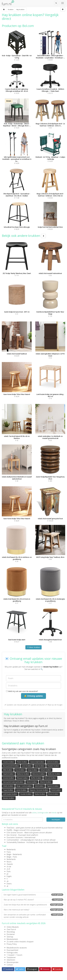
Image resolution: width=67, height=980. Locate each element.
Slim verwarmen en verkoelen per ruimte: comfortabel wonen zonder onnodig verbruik (33, 916)
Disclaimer (11, 934)
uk (8, 881)
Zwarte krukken (8, 774)
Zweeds (10, 864)
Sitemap (10, 937)
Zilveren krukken (46, 782)
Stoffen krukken (36, 778)
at (7, 886)
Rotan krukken (40, 766)
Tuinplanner (11, 957)
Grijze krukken (33, 770)
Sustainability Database (16, 842)
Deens (9, 884)
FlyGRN (9, 830)
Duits (9, 871)
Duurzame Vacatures (15, 837)
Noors (9, 862)
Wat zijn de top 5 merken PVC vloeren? (33, 900)
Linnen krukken (21, 790)
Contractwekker (13, 840)
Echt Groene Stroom (15, 833)
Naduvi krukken (40, 794)
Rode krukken (56, 790)
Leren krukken (27, 766)
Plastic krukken (22, 762)
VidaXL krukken (8, 786)
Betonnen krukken (39, 774)
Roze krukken (20, 770)
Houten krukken (9, 762)
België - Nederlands (14, 854)
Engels (9, 876)
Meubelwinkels (12, 939)
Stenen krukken (32, 782)
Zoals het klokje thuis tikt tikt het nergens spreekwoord (33, 905)
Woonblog (11, 932)
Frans (9, 852)
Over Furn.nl (11, 929)
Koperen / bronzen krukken (39, 790)
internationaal (30, 837)
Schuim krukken (46, 770)
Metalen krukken (9, 798)
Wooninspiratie (13, 962)
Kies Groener (12, 835)
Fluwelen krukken (53, 766)
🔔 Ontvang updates (33, 696)
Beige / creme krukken (24, 786)
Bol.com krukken (50, 778)
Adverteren (11, 960)
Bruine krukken (53, 794)
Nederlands (11, 849)
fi (7, 879)
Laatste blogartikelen (13, 890)
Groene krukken (9, 778)
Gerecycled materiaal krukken (13, 782)
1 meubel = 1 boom (14, 955)
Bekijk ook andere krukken (24, 236)
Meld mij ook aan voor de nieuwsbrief (22, 691)
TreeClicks (11, 828)
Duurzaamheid (12, 950)
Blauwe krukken (22, 778)
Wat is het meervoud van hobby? (33, 910)
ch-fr (8, 869)
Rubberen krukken (23, 774)
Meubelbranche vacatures (17, 948)
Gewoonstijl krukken (37, 762)
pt (7, 874)
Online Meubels (13, 927)
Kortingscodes (12, 953)
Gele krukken (39, 786)
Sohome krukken (53, 762)
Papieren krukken (53, 786)
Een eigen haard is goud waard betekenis (33, 895)
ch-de (9, 867)
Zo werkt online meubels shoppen (20, 942)
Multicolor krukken (54, 774)
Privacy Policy (12, 944)
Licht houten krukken (10, 794)
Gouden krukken (26, 794)
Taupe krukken (8, 790)
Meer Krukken (33, 647)
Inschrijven (56, 820)
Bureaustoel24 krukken (11, 766)
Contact (10, 965)
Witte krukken (8, 770)
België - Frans (12, 857)
